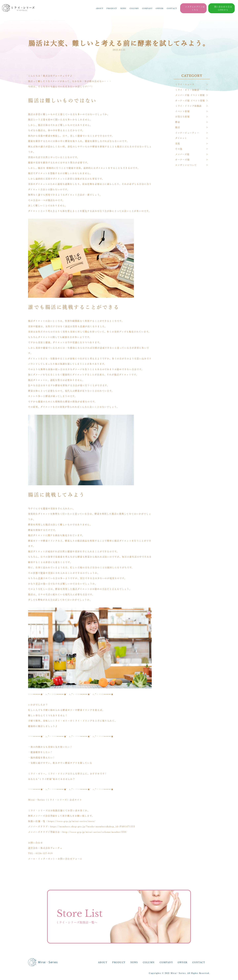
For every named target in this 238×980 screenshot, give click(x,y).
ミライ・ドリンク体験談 (188, 106)
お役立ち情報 (182, 117)
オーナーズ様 (182, 160)
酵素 (178, 122)
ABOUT (100, 8)
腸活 (178, 127)
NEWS (123, 8)
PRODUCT (112, 8)
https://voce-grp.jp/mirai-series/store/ (72, 821)
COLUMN (134, 8)
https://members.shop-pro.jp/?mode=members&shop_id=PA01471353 (93, 827)
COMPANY (147, 8)
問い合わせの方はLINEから (223, 8)
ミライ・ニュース (185, 84)
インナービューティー (187, 133)
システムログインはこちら (195, 8)
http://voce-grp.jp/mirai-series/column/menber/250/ (95, 832)
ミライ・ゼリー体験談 (187, 90)
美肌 (178, 144)
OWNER (160, 8)
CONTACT (172, 8)
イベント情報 (182, 111)
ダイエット (181, 138)
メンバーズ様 (182, 154)
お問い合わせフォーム (70, 859)
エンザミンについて (186, 165)
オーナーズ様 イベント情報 (190, 101)
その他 (179, 149)
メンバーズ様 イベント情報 (190, 95)
